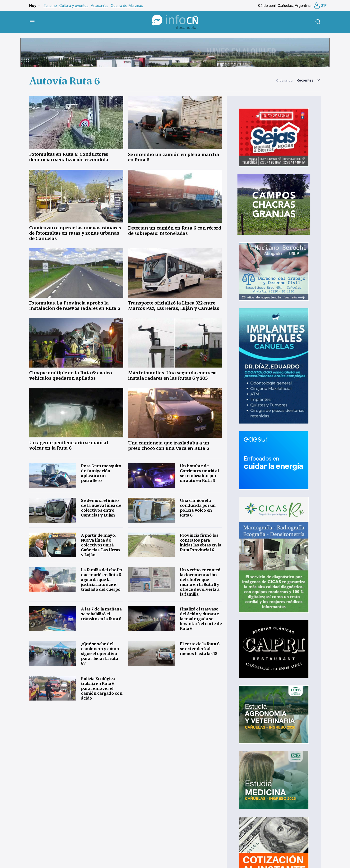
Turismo (50, 5)
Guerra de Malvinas (127, 5)
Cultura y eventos (74, 5)
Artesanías (100, 5)
